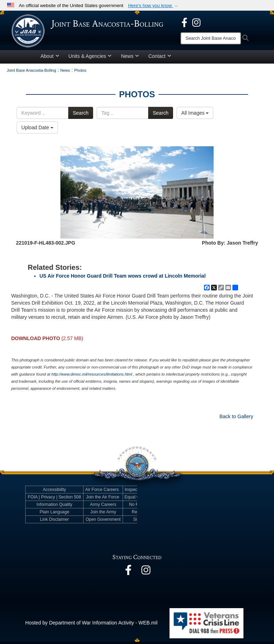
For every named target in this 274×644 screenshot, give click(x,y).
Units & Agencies (90, 58)
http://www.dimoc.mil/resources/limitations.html (92, 377)
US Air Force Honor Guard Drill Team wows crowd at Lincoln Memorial (123, 278)
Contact (160, 58)
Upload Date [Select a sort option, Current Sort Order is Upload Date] (37, 130)
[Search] (211, 38)
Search (81, 115)
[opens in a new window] (184, 22)
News (130, 58)
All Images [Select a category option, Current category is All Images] (195, 115)
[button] (154, 6)
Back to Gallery (236, 419)
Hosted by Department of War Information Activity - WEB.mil (91, 625)
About (50, 58)
